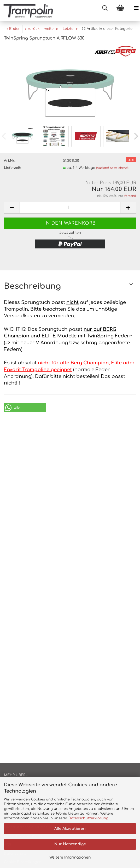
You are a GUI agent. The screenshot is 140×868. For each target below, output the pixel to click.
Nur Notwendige (70, 844)
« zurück (32, 29)
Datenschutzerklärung (88, 818)
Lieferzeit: (13, 168)
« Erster (13, 29)
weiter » (51, 29)
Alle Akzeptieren (70, 829)
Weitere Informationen (70, 857)
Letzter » (70, 29)
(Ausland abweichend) (112, 168)
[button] (25, 408)
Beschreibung (32, 286)
